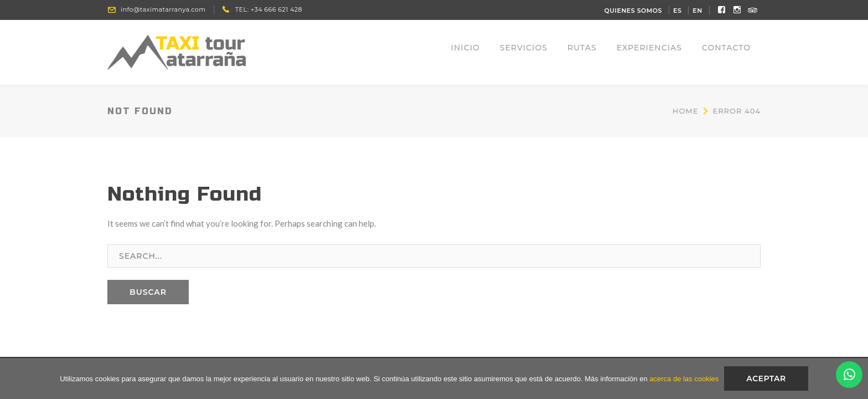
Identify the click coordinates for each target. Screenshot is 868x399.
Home (686, 111)
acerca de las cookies (684, 379)
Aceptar (766, 378)
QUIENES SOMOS (633, 11)
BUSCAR (148, 292)
